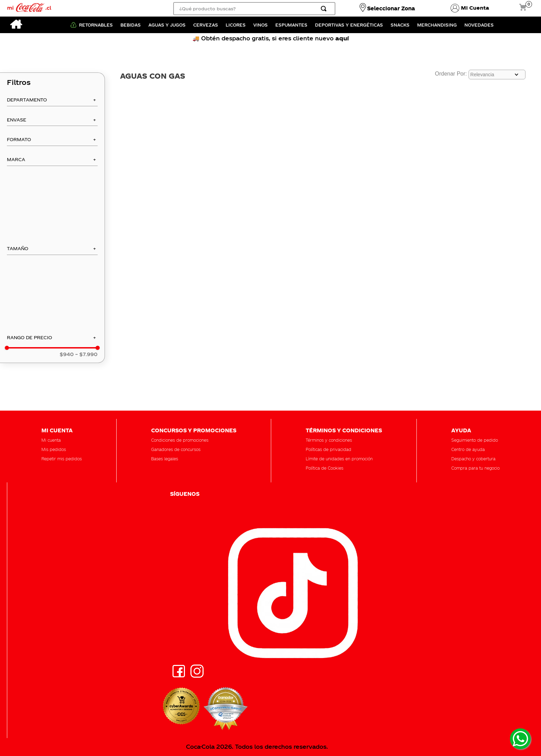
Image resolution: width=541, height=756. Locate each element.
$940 (67, 354)
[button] (52, 102)
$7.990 (86, 354)
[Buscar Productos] (325, 9)
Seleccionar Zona (391, 8)
